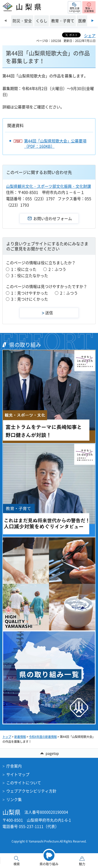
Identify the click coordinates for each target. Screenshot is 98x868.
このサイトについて (24, 783)
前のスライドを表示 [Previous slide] (5, 21)
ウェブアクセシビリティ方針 (31, 791)
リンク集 (14, 799)
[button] (74, 7)
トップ (7, 737)
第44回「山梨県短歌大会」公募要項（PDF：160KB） (55, 144)
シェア (90, 35)
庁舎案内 (14, 766)
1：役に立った (24, 269)
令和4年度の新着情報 (43, 737)
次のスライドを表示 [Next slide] (93, 21)
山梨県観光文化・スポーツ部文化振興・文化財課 (49, 186)
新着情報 (20, 737)
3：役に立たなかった (30, 275)
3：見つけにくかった (30, 299)
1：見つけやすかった (30, 293)
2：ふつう (57, 269)
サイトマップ (18, 774)
